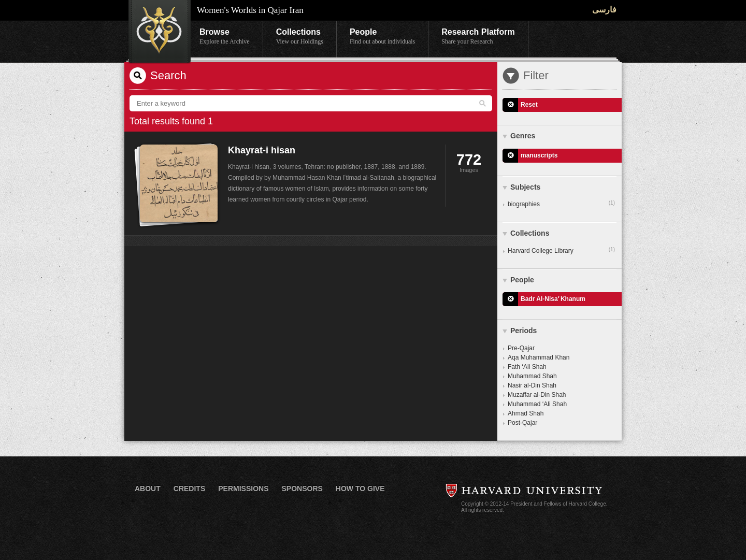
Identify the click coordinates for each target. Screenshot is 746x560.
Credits (189, 489)
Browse (225, 37)
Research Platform (478, 37)
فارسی (604, 10)
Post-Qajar (522, 423)
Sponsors (302, 489)
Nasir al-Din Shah (532, 385)
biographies (561, 204)
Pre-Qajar (521, 348)
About (148, 489)
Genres (523, 136)
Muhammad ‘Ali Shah (537, 404)
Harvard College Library (561, 250)
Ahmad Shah (526, 413)
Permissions (243, 489)
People (382, 37)
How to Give (360, 489)
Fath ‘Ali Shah (527, 367)
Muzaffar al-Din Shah (537, 395)
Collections (300, 37)
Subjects (525, 187)
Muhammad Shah (532, 376)
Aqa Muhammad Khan (539, 357)
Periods (523, 331)
